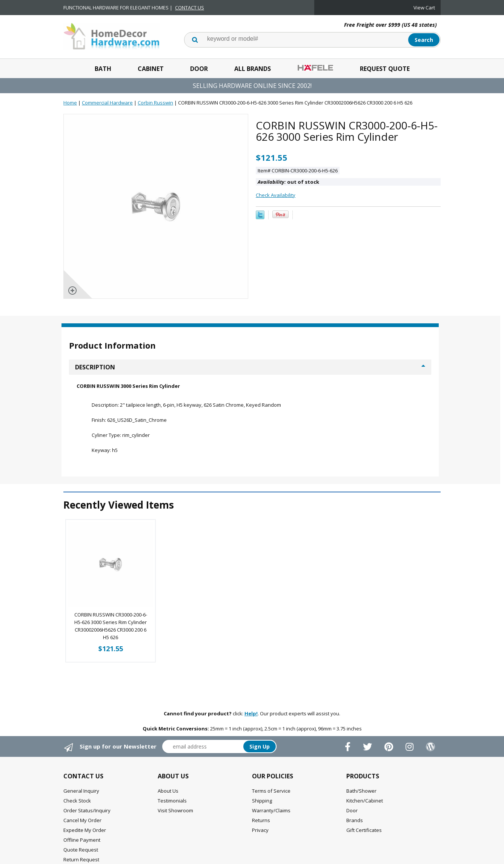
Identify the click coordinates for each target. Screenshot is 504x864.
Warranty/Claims (271, 810)
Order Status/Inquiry (87, 810)
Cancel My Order (82, 820)
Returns (261, 820)
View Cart (424, 8)
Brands (355, 820)
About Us (168, 791)
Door (199, 69)
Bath (103, 69)
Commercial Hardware (107, 103)
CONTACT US (190, 8)
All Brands (253, 69)
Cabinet (151, 69)
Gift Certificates (364, 830)
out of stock (288, 182)
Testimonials (172, 801)
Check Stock (77, 801)
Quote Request (81, 850)
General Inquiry (81, 791)
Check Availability (276, 195)
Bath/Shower (361, 791)
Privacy (260, 830)
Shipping (262, 801)
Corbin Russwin (155, 103)
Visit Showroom (175, 810)
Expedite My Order (85, 830)
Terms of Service (271, 791)
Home (70, 103)
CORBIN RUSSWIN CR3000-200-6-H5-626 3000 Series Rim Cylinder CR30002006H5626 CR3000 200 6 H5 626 (111, 626)
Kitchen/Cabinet (365, 801)
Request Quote (385, 69)
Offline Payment (82, 840)
